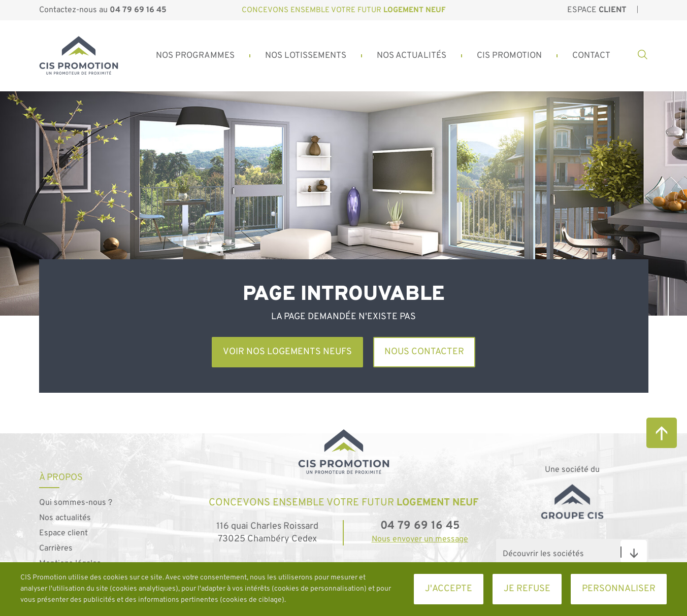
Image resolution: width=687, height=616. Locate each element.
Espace (597, 10)
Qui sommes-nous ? (76, 503)
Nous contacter (424, 352)
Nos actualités (65, 518)
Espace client (63, 533)
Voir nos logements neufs (287, 352)
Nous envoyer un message (420, 539)
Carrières (56, 549)
